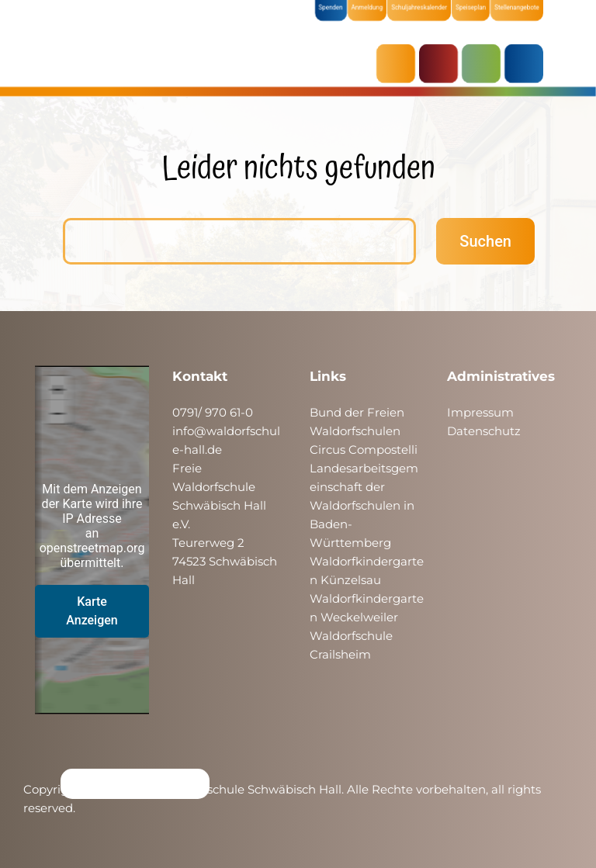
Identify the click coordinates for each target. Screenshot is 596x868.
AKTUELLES (400, 64)
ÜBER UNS (528, 64)
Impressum (480, 412)
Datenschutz (484, 431)
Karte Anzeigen (92, 611)
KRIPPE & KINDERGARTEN (442, 64)
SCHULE (485, 64)
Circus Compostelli (364, 450)
